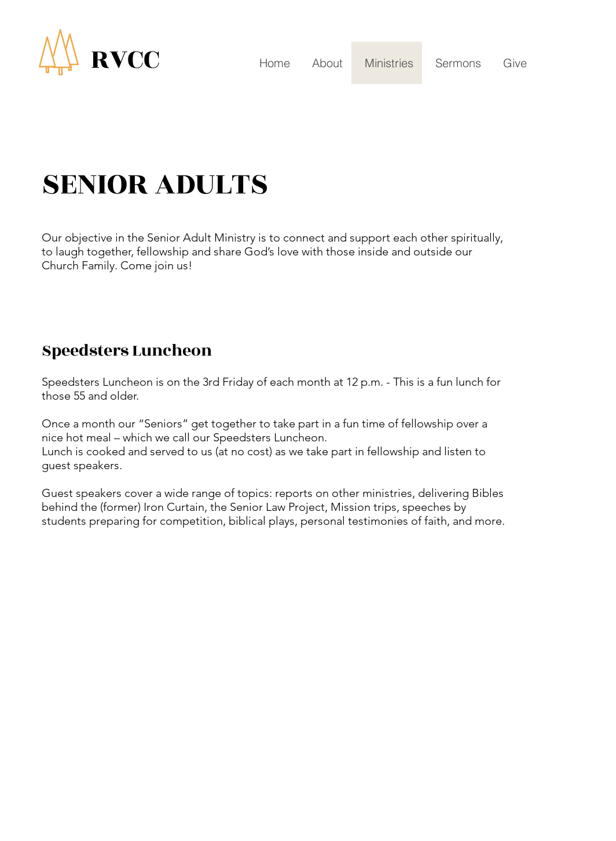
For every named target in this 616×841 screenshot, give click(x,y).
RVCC (125, 59)
